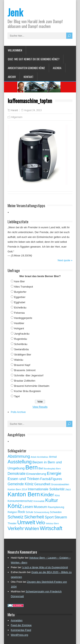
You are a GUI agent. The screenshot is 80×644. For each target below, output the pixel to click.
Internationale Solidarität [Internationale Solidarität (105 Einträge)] (46, 489)
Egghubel (20, 302)
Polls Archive (18, 412)
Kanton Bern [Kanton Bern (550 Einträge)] (24, 494)
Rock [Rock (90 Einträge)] (21, 512)
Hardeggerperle (23, 318)
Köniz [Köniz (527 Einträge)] (15, 506)
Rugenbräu (21, 339)
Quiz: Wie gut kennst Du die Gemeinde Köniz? (34, 59)
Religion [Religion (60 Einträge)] (12, 512)
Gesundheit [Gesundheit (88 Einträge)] (42, 484)
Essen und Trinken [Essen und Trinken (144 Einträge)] (23, 479)
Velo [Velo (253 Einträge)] (40, 523)
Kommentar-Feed (21, 630)
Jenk (15, 12)
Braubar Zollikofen (25, 381)
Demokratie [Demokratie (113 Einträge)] (17, 474)
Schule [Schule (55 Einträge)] (29, 512)
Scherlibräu (21, 344)
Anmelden (17, 620)
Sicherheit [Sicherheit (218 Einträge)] (34, 517)
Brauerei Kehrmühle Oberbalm (32, 386)
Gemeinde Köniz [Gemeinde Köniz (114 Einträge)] (21, 484)
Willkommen (15, 50)
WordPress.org (19, 635)
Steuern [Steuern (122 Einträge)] (61, 517)
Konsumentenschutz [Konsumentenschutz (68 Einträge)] (20, 501)
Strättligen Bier (23, 355)
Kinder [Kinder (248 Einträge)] (47, 495)
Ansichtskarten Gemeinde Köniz (26, 68)
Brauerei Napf (22, 365)
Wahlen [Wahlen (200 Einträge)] (32, 529)
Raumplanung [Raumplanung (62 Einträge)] (56, 507)
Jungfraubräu (22, 334)
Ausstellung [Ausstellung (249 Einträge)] (20, 462)
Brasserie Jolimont (25, 370)
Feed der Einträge (21, 625)
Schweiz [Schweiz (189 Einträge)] (15, 517)
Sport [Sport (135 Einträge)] (49, 517)
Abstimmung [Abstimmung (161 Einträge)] (19, 456)
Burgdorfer (20, 292)
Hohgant (19, 328)
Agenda (57, 68)
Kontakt (28, 77)
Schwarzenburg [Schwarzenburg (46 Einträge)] (42, 512)
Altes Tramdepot (23, 287)
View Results (40, 407)
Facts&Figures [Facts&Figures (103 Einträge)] (51, 479)
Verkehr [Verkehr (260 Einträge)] (16, 528)
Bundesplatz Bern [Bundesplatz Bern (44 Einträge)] (52, 469)
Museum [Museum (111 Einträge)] (40, 507)
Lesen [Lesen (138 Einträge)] (28, 507)
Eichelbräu (20, 308)
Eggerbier (20, 297)
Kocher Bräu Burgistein (28, 391)
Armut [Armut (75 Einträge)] (53, 457)
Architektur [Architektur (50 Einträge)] (43, 457)
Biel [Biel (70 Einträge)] (41, 468)
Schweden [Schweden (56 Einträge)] (56, 512)
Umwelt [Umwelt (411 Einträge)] (26, 522)
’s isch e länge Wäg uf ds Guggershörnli (45, 567)
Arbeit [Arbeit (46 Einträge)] (33, 457)
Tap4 (17, 396)
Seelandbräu (22, 349)
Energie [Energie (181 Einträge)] (54, 473)
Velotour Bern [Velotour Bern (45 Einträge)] (52, 523)
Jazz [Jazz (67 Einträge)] (68, 489)
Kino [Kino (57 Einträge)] (57, 496)
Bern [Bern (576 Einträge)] (32, 467)
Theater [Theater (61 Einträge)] (12, 523)
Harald (14, 110)
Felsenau (19, 313)
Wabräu (19, 360)
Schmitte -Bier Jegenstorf (29, 375)
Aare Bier (19, 281)
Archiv (12, 77)
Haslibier (19, 323)
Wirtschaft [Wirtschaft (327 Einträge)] (51, 528)
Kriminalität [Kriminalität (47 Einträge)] (39, 501)
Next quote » (65, 260)
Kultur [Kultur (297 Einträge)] (52, 500)
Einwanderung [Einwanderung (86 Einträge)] (36, 474)
